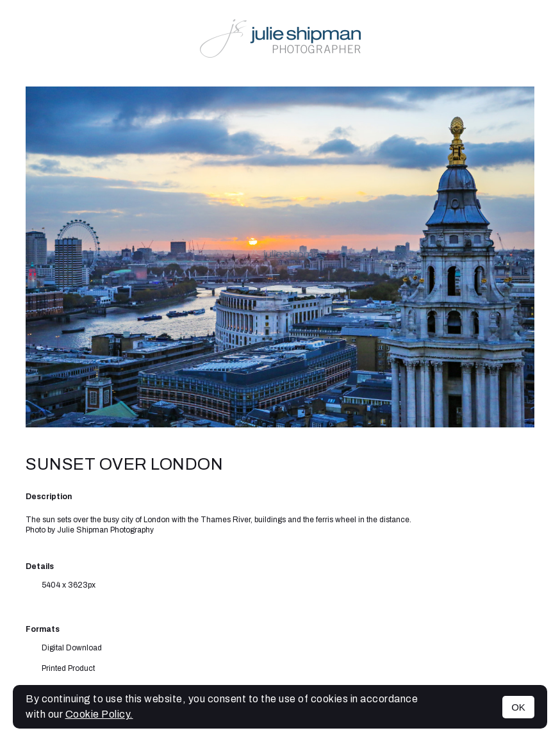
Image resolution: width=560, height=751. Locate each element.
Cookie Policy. (99, 714)
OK (518, 707)
